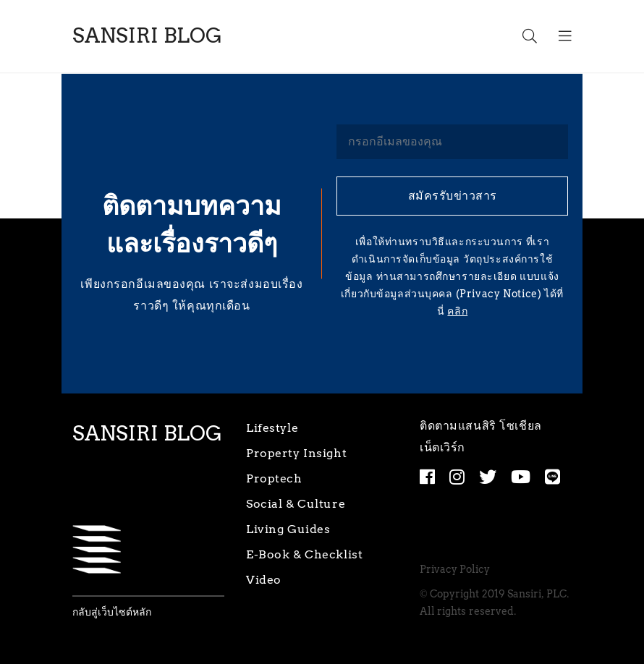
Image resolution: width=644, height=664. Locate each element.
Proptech (274, 478)
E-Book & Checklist (304, 554)
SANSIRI (147, 36)
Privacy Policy (455, 570)
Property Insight (296, 453)
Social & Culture (296, 504)
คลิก (457, 311)
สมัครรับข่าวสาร (453, 196)
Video (264, 580)
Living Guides (288, 529)
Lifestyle (272, 428)
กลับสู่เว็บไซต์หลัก (112, 612)
